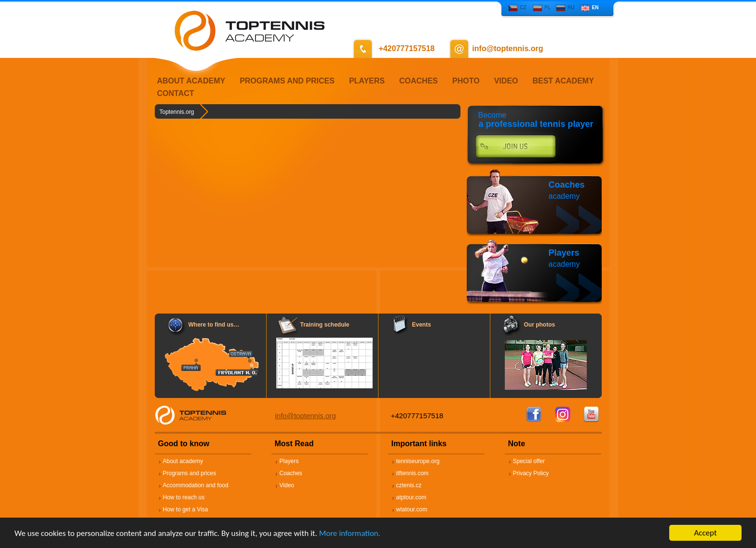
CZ (523, 7)
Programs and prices (190, 473)
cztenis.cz (409, 485)
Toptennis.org (177, 112)
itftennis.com (412, 473)
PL (547, 7)
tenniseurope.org (418, 461)
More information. (350, 533)
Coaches (567, 185)
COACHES (418, 81)
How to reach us (184, 497)
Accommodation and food (196, 485)
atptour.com (412, 497)
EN (595, 7)
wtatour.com (412, 509)
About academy (183, 461)
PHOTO (466, 81)
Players (564, 253)
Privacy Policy (531, 473)
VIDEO (506, 81)
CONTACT (176, 93)
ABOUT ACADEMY (191, 81)
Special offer (529, 461)
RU (571, 7)
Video (287, 485)
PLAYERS (367, 81)
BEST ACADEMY (563, 81)
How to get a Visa (186, 509)
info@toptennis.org (306, 416)
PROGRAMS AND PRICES (287, 81)
